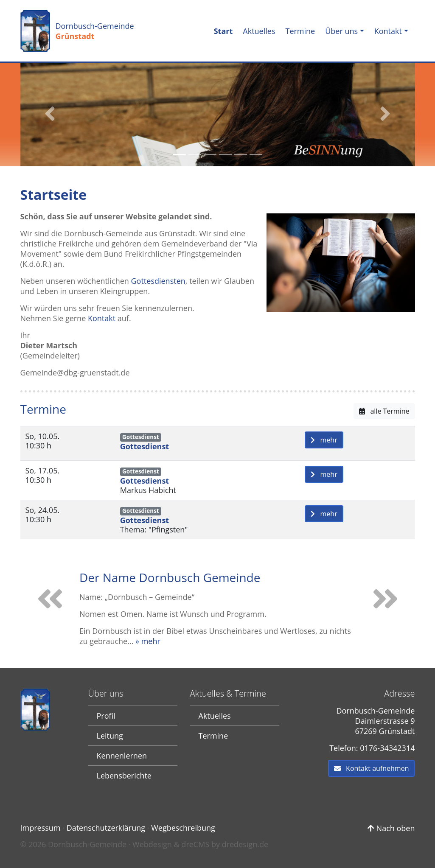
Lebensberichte (124, 776)
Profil (106, 716)
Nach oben (391, 828)
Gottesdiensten (158, 281)
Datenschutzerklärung (106, 828)
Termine (300, 31)
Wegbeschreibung (183, 828)
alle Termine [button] (384, 411)
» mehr (148, 641)
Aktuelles (259, 31)
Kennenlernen (122, 756)
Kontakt (388, 31)
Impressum (41, 828)
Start (225, 31)
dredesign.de (245, 844)
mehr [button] (324, 440)
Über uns (341, 31)
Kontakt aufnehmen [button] (372, 768)
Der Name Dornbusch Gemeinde (170, 577)
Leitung (110, 736)
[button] (50, 114)
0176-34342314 (387, 748)
